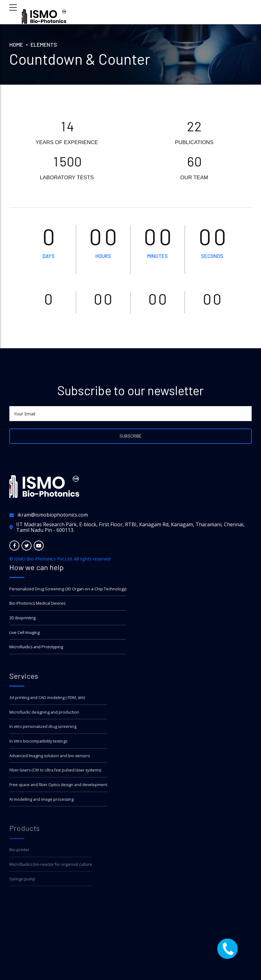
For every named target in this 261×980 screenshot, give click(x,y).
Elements (44, 45)
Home (16, 45)
